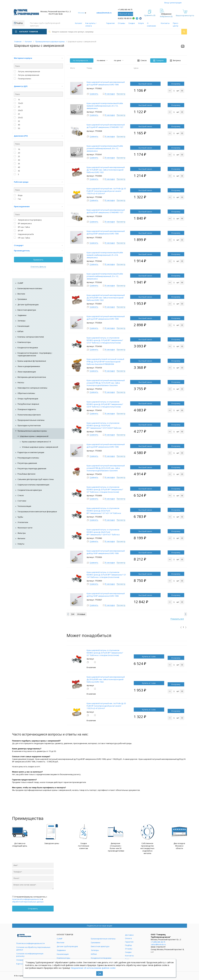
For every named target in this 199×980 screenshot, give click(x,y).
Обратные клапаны (26, 393)
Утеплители (23, 522)
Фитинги (21, 538)
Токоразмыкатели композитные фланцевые (37, 512)
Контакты (165, 23)
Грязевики (22, 299)
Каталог (79, 23)
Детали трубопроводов (28, 305)
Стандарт (38, 245)
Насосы (21, 382)
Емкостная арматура (27, 310)
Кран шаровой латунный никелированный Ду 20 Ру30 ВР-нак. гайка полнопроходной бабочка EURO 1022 (106, 679)
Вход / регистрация (173, 3)
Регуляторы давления (27, 463)
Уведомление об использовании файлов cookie (93, 968)
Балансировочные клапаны (30, 288)
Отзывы (121, 23)
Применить (38, 260)
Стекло (21, 495)
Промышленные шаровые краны (32, 431)
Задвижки (22, 315)
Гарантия (110, 23)
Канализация (23, 326)
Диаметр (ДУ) (38, 86)
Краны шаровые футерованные (32, 361)
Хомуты (21, 544)
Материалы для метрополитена (32, 377)
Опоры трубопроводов (28, 399)
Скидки (132, 23)
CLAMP (20, 283)
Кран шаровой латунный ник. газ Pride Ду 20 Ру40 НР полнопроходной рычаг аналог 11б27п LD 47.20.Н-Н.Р (106, 706)
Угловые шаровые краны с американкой (40, 447)
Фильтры (22, 533)
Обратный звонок (126, 14)
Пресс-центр (176, 24)
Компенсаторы (24, 342)
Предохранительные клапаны (31, 420)
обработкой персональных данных (28, 902)
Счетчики (22, 501)
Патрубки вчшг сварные (28, 404)
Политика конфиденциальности (30, 943)
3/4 (73, 614)
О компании (151, 24)
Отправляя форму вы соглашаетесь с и (30, 899)
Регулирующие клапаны (28, 458)
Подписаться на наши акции (99, 926)
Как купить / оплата (91, 24)
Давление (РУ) (38, 136)
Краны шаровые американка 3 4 (36, 442)
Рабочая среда (38, 182)
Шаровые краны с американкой (34, 436)
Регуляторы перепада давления (32, 468)
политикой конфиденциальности (27, 899)
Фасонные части (25, 528)
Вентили (21, 294)
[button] (68, 614)
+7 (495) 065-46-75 (125, 10)
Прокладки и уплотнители (29, 425)
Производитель (38, 251)
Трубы (20, 517)
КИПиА (20, 331)
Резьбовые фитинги (26, 474)
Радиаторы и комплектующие (31, 452)
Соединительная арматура (30, 490)
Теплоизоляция (24, 506)
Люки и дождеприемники (29, 366)
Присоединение (38, 206)
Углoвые (81, 614)
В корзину (176, 84)
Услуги (141, 23)
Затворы (21, 321)
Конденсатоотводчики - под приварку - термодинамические (35, 354)
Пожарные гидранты (27, 409)
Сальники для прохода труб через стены (36, 479)
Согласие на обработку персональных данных (33, 948)
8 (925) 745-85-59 (125, 18)
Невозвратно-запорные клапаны (32, 388)
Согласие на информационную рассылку (30, 955)
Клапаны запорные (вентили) (31, 337)
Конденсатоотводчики (28, 348)
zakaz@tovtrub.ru (104, 13)
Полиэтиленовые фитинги (29, 415)
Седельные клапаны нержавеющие (33, 485)
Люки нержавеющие (27, 372)
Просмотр (121, 94)
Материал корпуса (38, 58)
